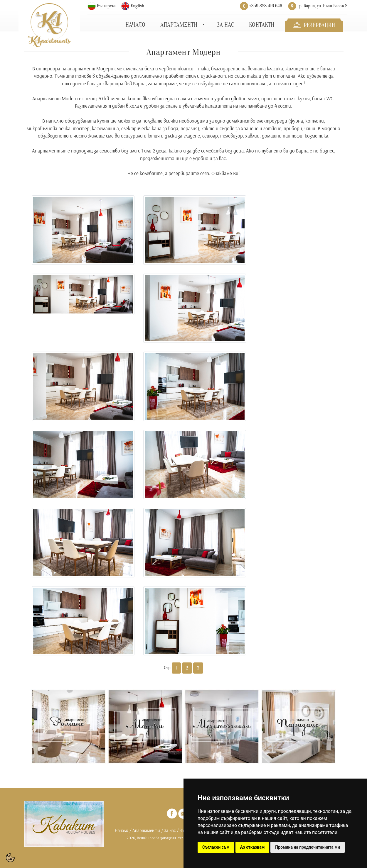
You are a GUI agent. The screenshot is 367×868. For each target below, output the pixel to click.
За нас (170, 830)
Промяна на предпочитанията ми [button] (307, 847)
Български (107, 6)
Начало (122, 830)
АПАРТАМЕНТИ (179, 25)
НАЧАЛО (135, 25)
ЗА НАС (225, 25)
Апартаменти (146, 830)
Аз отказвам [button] (252, 847)
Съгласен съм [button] (216, 847)
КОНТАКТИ (262, 25)
